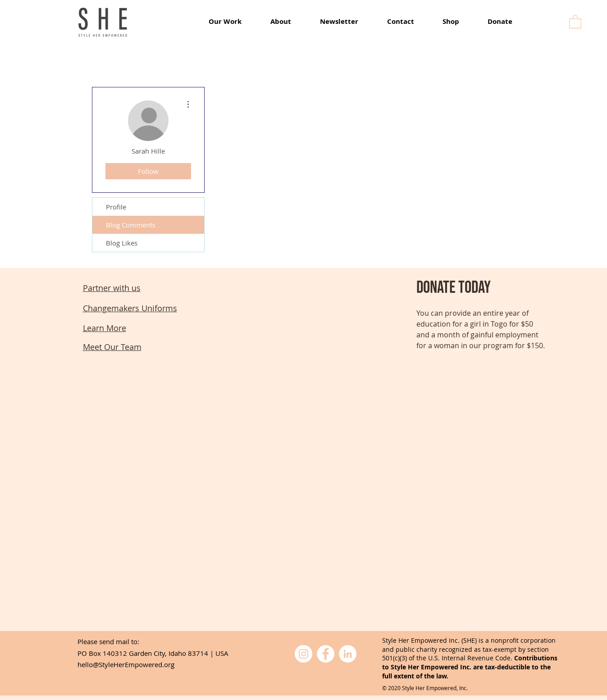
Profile (116, 207)
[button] (575, 21)
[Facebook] (326, 654)
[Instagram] (303, 654)
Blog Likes (122, 243)
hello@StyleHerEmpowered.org (126, 664)
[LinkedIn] (348, 654)
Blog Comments (131, 225)
